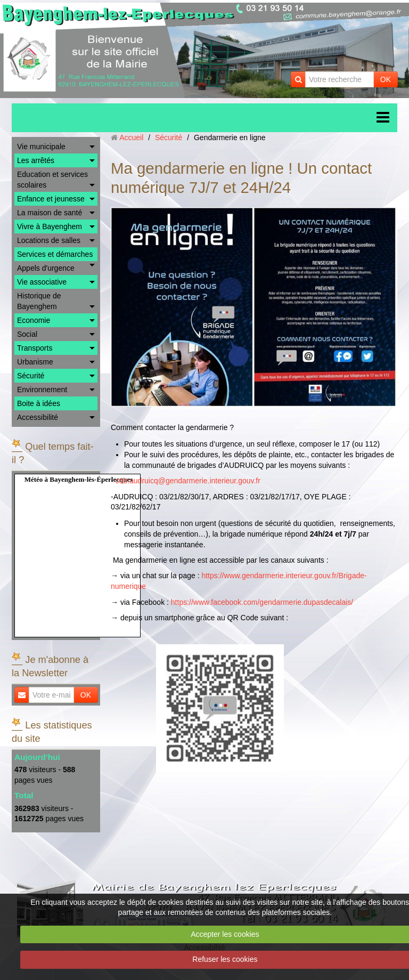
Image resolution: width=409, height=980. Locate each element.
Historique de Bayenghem (39, 301)
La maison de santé (50, 213)
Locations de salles (49, 240)
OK (386, 79)
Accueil (131, 137)
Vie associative (42, 282)
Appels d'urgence (46, 268)
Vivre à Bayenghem (50, 226)
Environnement (42, 390)
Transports (35, 348)
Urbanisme (35, 362)
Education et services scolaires (52, 180)
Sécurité (31, 376)
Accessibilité (38, 417)
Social (27, 334)
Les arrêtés (36, 160)
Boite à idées (39, 403)
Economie (34, 320)
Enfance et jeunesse (51, 199)
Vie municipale (41, 147)
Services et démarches (55, 254)
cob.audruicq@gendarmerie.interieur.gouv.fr (188, 481)
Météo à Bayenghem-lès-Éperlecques (79, 479)
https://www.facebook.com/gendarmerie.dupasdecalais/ (262, 602)
